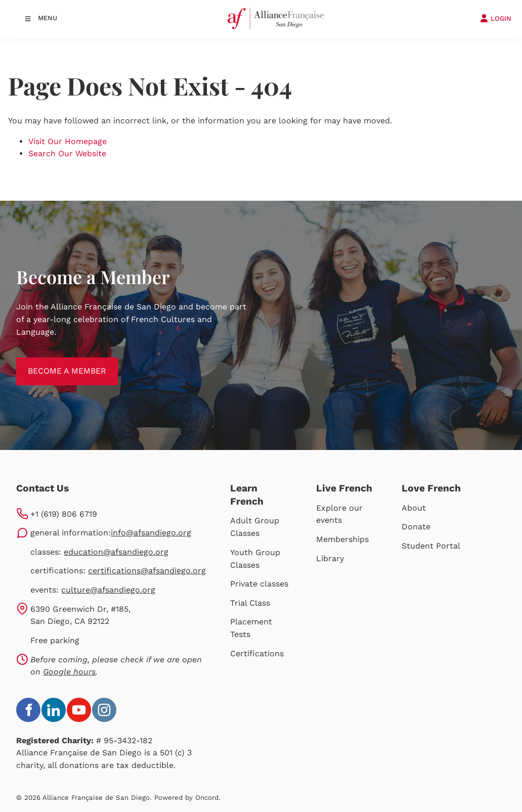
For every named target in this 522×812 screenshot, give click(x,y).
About (414, 508)
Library (330, 558)
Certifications (257, 653)
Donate (416, 527)
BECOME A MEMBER (55, 363)
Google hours (69, 672)
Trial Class (250, 603)
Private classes (259, 584)
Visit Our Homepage (68, 141)
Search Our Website (67, 153)
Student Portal (431, 546)
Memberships (342, 539)
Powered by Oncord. (187, 798)
